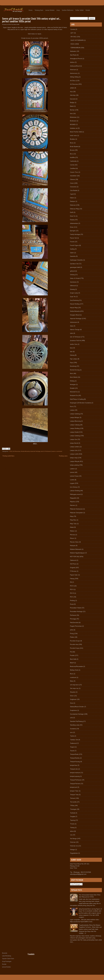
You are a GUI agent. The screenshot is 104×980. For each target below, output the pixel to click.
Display (72, 220)
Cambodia (73, 161)
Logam (72, 483)
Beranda (5, 953)
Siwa (72, 703)
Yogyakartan (74, 853)
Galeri (72, 253)
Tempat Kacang (75, 762)
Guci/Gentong (74, 300)
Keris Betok (74, 377)
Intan (72, 326)
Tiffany (72, 805)
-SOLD (11, 451)
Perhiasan (73, 615)
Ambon (72, 62)
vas (71, 835)
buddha (72, 157)
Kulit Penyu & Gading (77, 399)
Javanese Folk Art (76, 340)
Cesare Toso (74, 172)
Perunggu (73, 619)
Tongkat (73, 816)
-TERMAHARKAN (75, 48)
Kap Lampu (74, 359)
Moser (72, 538)
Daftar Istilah (79, 10)
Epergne (73, 231)
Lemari (72, 472)
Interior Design (75, 329)
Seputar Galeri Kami (8, 959)
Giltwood (73, 286)
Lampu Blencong (75, 421)
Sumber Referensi (68, 10)
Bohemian (73, 117)
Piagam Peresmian (76, 626)
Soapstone (73, 710)
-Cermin (73, 29)
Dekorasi (73, 205)
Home (31, 10)
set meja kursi (74, 685)
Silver (72, 696)
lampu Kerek (74, 443)
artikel (72, 88)
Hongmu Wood (75, 315)
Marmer (73, 505)
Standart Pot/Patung (76, 721)
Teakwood (73, 743)
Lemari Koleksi (50, 10)
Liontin (72, 480)
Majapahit (73, 498)
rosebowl (73, 677)
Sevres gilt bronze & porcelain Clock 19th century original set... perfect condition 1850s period (31, 20)
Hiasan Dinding (75, 304)
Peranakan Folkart (76, 608)
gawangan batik (75, 267)
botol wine (73, 135)
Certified (73, 168)
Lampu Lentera (75, 447)
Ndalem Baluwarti (76, 549)
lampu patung (74, 465)
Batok (72, 106)
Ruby (72, 681)
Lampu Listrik (74, 454)
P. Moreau (73, 571)
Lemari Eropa (74, 476)
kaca (71, 348)
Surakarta (73, 729)
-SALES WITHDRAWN (77, 40)
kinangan (73, 384)
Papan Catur (74, 575)
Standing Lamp (75, 725)
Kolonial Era (74, 392)
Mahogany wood (75, 494)
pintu (72, 630)
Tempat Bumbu (75, 758)
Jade (71, 333)
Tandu (72, 736)
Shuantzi (73, 692)
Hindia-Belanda (25, 451)
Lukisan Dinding (75, 491)
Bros (71, 154)
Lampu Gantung (75, 414)
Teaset (72, 751)
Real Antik (73, 659)
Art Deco (73, 81)
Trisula (72, 824)
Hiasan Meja (74, 308)
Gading (72, 249)
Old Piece (73, 564)
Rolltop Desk (74, 670)
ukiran (72, 831)
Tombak (73, 813)
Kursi (72, 406)
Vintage (72, 849)
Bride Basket (74, 146)
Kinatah (72, 388)
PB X (72, 597)
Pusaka (72, 655)
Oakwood (73, 560)
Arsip (58, 10)
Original (73, 568)
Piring (72, 633)
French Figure (74, 245)
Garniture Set (74, 264)
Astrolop (73, 95)
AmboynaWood (75, 66)
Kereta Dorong (75, 370)
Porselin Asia (74, 644)
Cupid (72, 194)
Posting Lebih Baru (8, 456)
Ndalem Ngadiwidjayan (77, 553)
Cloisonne (73, 187)
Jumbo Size (74, 344)
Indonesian (73, 322)
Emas (72, 227)
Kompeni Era (74, 395)
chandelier (73, 176)
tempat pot (74, 787)
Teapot (72, 747)
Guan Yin (73, 297)
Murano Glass (74, 542)
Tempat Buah (74, 754)
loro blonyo (74, 487)
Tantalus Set (74, 740)
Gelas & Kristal (75, 278)
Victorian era (74, 846)
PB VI (72, 589)
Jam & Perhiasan (46, 451)
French (72, 242)
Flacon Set (73, 238)
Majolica (73, 502)
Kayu (72, 363)
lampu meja (74, 458)
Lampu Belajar (75, 417)
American (73, 70)
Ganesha (73, 256)
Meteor (72, 531)
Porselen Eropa (75, 641)
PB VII (72, 593)
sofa (71, 718)
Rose (72, 674)
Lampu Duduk (74, 432)
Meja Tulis (73, 524)
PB (71, 582)
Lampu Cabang (75, 425)
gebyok (72, 271)
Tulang (72, 827)
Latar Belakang (7, 956)
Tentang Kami (39, 10)
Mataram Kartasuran (76, 509)
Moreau (72, 535)
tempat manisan (75, 773)
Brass (72, 143)
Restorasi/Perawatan (76, 666)
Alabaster (73, 51)
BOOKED (73, 124)
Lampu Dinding (75, 428)
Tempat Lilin (74, 769)
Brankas (72, 139)
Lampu (72, 410)
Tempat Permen (75, 784)
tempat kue (74, 765)
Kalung (72, 355)
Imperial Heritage (35, 451)
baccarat (73, 99)
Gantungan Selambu (76, 260)
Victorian (73, 842)
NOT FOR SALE (75, 557)
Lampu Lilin (74, 450)
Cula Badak (74, 190)
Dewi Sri (73, 216)
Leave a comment (57, 451)
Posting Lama (63, 456)
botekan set (74, 128)
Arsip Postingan (7, 961)
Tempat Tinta (74, 795)
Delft (72, 212)
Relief (72, 663)
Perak (72, 604)
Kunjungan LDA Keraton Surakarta (81, 403)
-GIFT (72, 33)
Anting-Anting (74, 77)
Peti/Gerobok (74, 622)
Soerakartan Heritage (77, 714)
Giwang (72, 289)
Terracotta (73, 802)
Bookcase (73, 121)
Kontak (88, 10)
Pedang (72, 600)
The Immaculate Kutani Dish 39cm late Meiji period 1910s (90, 896)
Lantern (72, 469)
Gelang (72, 275)
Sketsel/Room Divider (77, 707)
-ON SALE (73, 37)
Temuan (73, 798)
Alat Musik (73, 55)
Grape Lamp (74, 293)
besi (71, 113)
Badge (72, 102)
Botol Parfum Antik (76, 132)
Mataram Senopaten (76, 513)
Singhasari (73, 699)
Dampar (73, 201)
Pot (71, 652)
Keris (72, 373)
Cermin (72, 165)
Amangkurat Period (76, 59)
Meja (72, 516)
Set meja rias (74, 688)
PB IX (72, 586)
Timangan (73, 809)
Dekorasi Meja (75, 209)
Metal (72, 527)
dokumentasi (74, 223)
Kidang (72, 381)
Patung (72, 579)
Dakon (72, 198)
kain (71, 352)
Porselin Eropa (75, 648)
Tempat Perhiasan (76, 780)
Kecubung (73, 366)
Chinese (73, 179)
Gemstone (73, 282)
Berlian (72, 110)
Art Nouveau (17, 451)
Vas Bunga (73, 838)
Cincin (72, 183)
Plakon (72, 637)
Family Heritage (75, 234)
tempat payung (75, 776)
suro (71, 732)
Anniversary (74, 73)
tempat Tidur (74, 791)
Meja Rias (73, 520)
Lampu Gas (74, 439)
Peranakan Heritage (76, 611)
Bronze (72, 150)
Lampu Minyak (75, 461)
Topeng (72, 820)
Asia (71, 92)
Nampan (73, 546)
